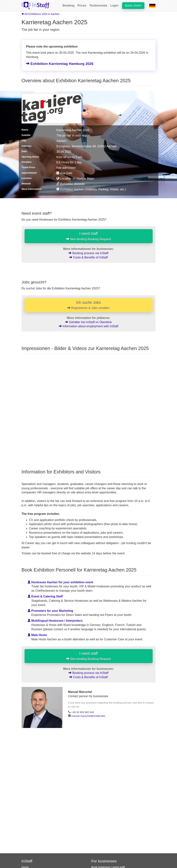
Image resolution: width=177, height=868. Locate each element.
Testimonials (98, 6)
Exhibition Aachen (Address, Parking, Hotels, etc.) (91, 189)
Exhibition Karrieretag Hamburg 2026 (60, 64)
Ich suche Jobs (89, 305)
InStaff (27, 861)
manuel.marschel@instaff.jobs (88, 716)
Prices (82, 6)
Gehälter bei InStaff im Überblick (88, 322)
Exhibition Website (71, 184)
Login (114, 6)
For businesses (104, 861)
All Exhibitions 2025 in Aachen (41, 14)
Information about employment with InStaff (89, 326)
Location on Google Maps (75, 179)
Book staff (133, 6)
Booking (68, 6)
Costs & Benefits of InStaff (88, 257)
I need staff (88, 236)
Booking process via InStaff (88, 253)
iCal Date (64, 173)
